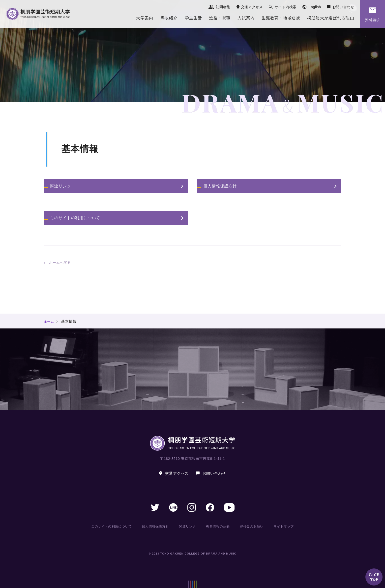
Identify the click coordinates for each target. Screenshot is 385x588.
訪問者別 (223, 7)
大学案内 (145, 18)
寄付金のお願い (252, 526)
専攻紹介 (169, 18)
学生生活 (193, 18)
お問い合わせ (343, 7)
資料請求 (373, 20)
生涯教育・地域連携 (281, 18)
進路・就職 (220, 18)
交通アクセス (252, 7)
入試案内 (246, 18)
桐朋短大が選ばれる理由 (331, 18)
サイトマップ (283, 526)
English (315, 7)
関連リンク (61, 186)
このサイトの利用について (75, 218)
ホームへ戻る (60, 263)
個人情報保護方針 (220, 186)
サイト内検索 (286, 7)
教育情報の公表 (218, 526)
